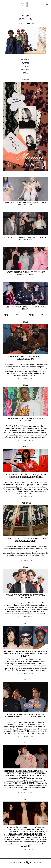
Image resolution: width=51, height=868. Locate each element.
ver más (31, 379)
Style (25, 322)
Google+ (4, 867)
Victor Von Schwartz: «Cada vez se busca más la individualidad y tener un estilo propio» (25, 654)
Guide (23, 503)
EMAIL (26, 73)
